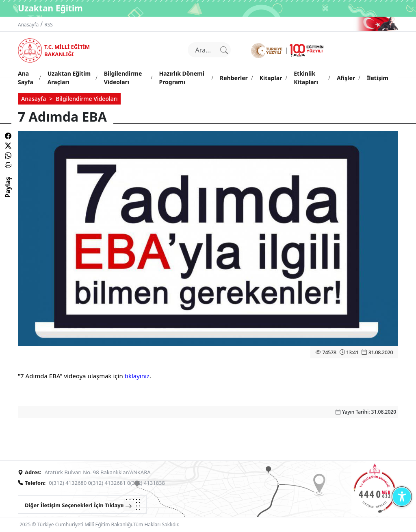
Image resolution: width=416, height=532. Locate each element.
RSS (49, 25)
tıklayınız (137, 376)
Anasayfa (28, 25)
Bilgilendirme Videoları (87, 99)
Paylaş (8, 194)
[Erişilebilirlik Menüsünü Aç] (402, 496)
